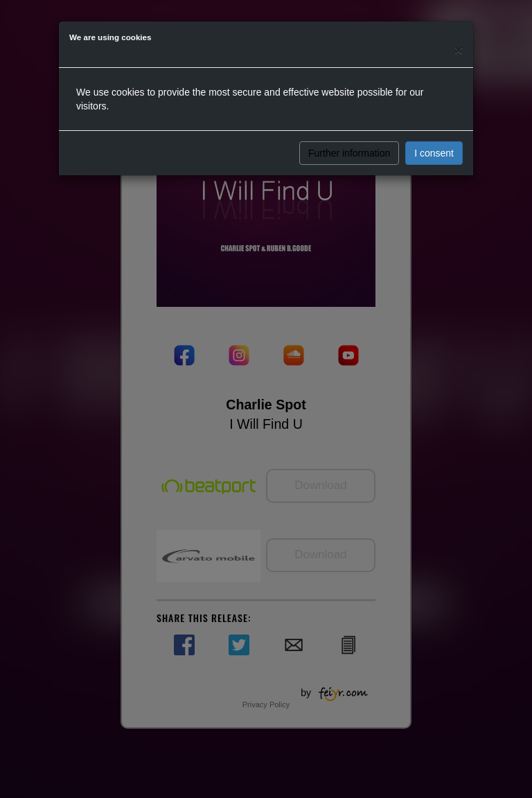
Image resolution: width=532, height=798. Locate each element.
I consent (434, 153)
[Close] (459, 50)
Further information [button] (349, 153)
